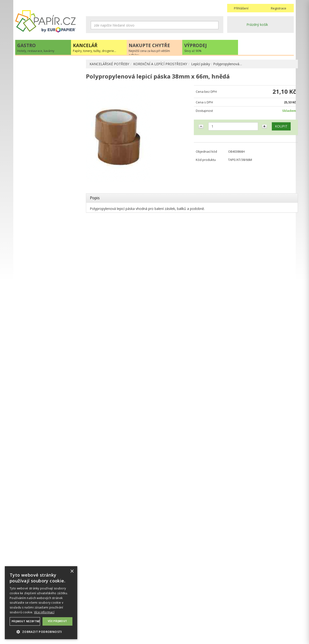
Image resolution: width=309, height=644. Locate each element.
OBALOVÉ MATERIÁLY (38, 98)
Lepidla (30, 154)
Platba (161, 617)
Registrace (279, 8)
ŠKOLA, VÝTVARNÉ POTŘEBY (43, 246)
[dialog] (41, 603)
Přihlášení (241, 8)
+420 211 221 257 (49, 302)
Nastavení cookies (100, 617)
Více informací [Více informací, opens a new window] (44, 612)
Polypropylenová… (228, 64)
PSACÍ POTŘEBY (33, 91)
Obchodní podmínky (172, 608)
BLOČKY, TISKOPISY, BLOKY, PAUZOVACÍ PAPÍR (43, 121)
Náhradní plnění (98, 608)
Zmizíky (31, 170)
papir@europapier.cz (49, 313)
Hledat (215, 25)
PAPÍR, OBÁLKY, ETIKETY (40, 64)
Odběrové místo (169, 622)
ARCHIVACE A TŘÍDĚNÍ (38, 83)
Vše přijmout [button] (57, 621)
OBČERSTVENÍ (32, 206)
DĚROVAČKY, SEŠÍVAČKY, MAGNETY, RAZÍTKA (49, 109)
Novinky (49, 327)
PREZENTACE (31, 216)
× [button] (72, 571)
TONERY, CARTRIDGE (37, 187)
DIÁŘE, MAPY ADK (35, 178)
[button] (41, 632)
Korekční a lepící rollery (43, 139)
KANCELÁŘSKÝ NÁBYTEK (40, 236)
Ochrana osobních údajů (105, 612)
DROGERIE (28, 226)
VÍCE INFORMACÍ (49, 438)
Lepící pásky (201, 64)
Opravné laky (35, 162)
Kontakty (234, 608)
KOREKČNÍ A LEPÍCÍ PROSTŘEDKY (161, 64)
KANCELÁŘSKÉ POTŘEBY (109, 64)
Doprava (163, 612)
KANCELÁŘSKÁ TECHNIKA (41, 197)
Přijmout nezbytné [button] (26, 621)
